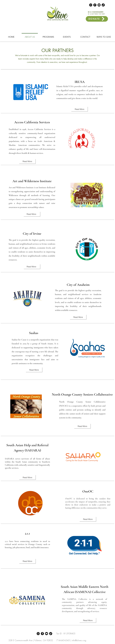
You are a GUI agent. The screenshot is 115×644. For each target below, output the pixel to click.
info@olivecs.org (79, 640)
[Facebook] (95, 5)
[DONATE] (97, 19)
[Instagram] (91, 5)
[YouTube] (99, 5)
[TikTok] (103, 5)
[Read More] (79, 109)
